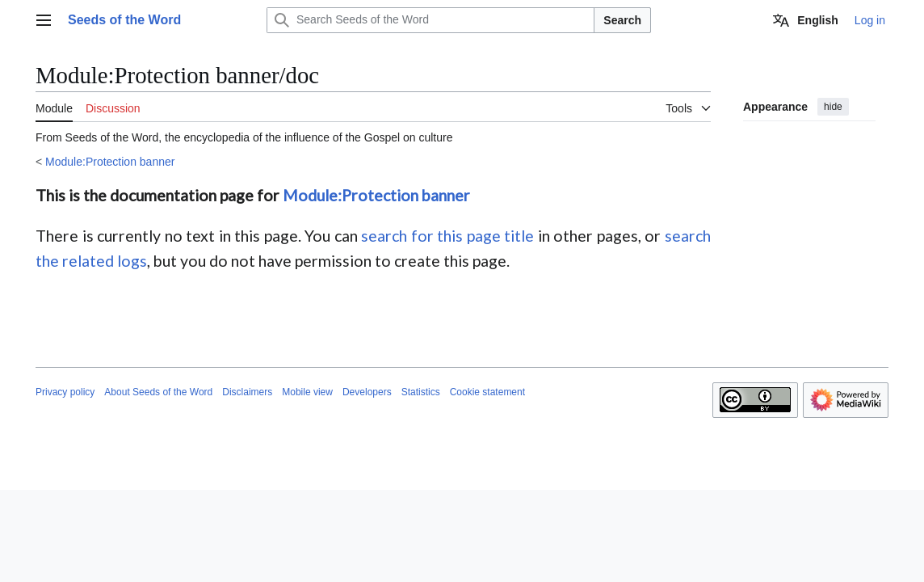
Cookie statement (487, 392)
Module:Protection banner (110, 162)
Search (622, 20)
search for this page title (447, 236)
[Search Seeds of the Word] (430, 20)
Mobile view (307, 392)
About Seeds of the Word (158, 392)
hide (833, 107)
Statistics (421, 392)
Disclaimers (247, 392)
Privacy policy (65, 392)
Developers (367, 392)
